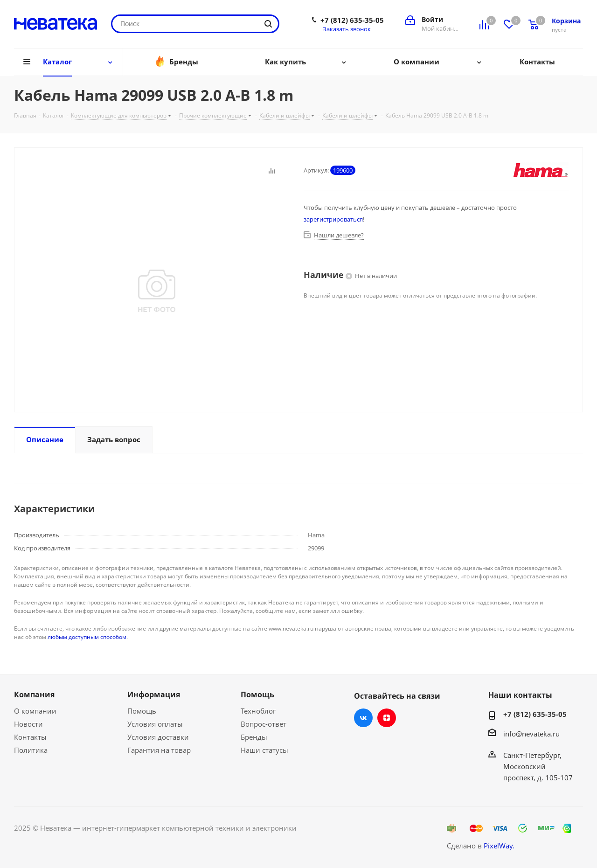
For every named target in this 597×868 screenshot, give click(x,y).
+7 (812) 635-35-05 (352, 20)
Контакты (30, 737)
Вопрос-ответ (264, 724)
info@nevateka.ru (531, 734)
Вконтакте (363, 718)
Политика (31, 750)
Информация (154, 694)
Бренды (254, 737)
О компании (35, 711)
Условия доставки (158, 737)
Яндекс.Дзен (387, 718)
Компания (34, 694)
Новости (28, 724)
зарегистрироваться (333, 219)
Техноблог (258, 711)
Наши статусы (264, 750)
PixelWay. (499, 846)
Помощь (142, 711)
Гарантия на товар (159, 750)
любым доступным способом (87, 637)
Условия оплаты (155, 724)
